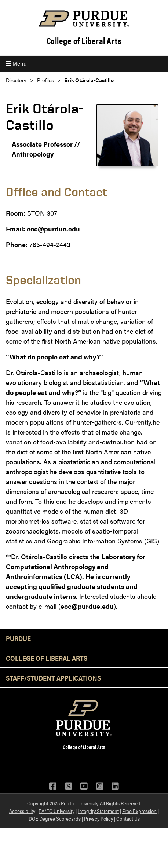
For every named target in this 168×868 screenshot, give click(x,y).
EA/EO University (56, 811)
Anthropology (33, 154)
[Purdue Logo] (84, 19)
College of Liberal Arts (84, 41)
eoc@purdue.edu (53, 229)
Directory (16, 80)
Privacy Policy (98, 818)
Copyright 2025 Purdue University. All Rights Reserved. (84, 803)
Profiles (45, 80)
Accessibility (22, 811)
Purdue (18, 638)
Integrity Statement (98, 811)
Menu (16, 63)
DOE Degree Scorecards (55, 818)
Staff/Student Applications (53, 678)
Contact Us (128, 818)
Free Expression (139, 811)
